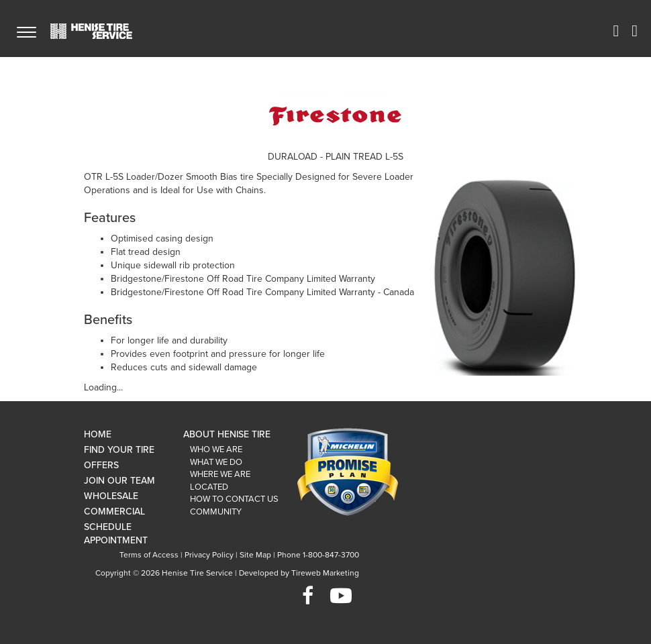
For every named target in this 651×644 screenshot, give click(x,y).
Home (98, 434)
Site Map (255, 555)
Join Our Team (119, 481)
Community (216, 512)
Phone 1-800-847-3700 (318, 555)
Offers (101, 465)
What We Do (216, 462)
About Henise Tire (227, 434)
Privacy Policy (209, 555)
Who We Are (216, 449)
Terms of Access (149, 555)
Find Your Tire (119, 450)
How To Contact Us (234, 499)
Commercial (114, 512)
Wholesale (111, 496)
